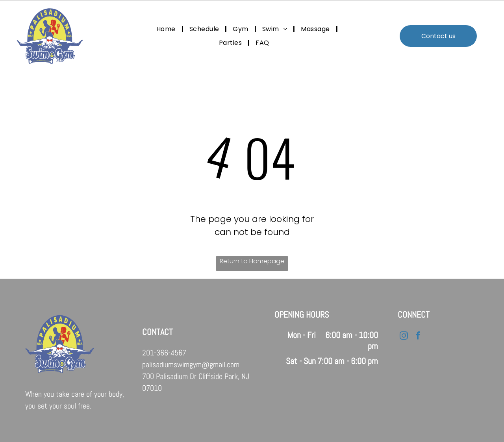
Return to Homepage (252, 261)
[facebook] (417, 336)
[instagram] (404, 336)
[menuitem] (167, 29)
